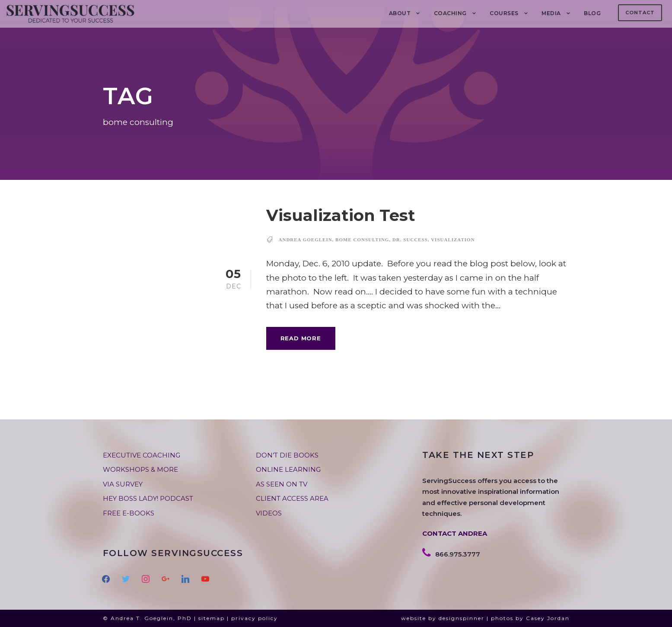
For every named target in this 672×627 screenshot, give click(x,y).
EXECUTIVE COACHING (142, 455)
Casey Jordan (548, 618)
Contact (640, 13)
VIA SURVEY (123, 484)
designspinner (462, 618)
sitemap (212, 618)
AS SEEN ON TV (282, 484)
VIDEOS (269, 513)
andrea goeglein (306, 240)
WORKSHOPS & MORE (140, 469)
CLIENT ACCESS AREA (292, 498)
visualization (453, 240)
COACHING (450, 13)
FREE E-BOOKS (129, 513)
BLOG (592, 13)
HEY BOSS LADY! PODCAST (148, 498)
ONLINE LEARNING (288, 469)
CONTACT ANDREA (455, 533)
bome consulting (362, 240)
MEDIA (551, 13)
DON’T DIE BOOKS (287, 455)
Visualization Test (341, 215)
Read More (301, 338)
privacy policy (255, 618)
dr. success (410, 240)
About (400, 13)
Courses (504, 13)
